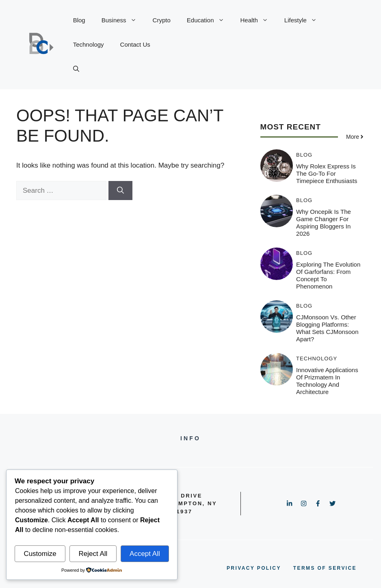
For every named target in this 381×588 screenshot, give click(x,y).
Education (210, 20)
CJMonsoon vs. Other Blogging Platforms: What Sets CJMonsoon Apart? (327, 328)
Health (258, 20)
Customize (40, 554)
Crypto (162, 20)
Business (123, 20)
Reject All (93, 554)
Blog (79, 20)
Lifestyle (305, 20)
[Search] (120, 191)
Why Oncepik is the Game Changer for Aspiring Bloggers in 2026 (324, 223)
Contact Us (135, 44)
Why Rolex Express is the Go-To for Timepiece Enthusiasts (327, 173)
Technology (89, 44)
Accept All (145, 554)
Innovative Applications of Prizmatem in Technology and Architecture (327, 381)
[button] (76, 69)
